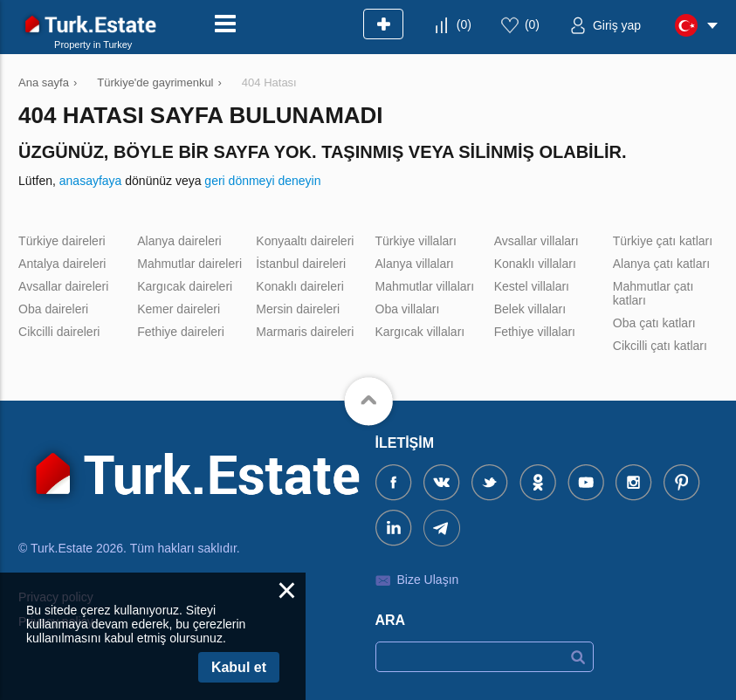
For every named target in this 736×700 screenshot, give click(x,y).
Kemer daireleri (179, 309)
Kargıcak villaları (420, 332)
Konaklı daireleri (299, 286)
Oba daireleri (53, 309)
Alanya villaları (415, 264)
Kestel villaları (532, 286)
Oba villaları (408, 309)
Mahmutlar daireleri (189, 264)
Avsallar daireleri (63, 286)
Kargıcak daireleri (185, 286)
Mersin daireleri (298, 309)
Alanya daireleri (179, 241)
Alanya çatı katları (661, 264)
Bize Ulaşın (428, 580)
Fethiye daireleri (181, 332)
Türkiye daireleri (62, 241)
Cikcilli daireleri (59, 332)
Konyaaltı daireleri (305, 241)
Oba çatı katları (654, 323)
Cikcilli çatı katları (660, 346)
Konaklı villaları (535, 264)
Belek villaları (530, 309)
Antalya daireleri (62, 264)
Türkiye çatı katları (663, 241)
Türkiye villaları (416, 241)
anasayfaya (91, 181)
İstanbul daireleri (301, 264)
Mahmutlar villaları (425, 286)
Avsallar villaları (537, 241)
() (464, 24)
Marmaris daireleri (305, 332)
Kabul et (239, 667)
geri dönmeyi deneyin (262, 181)
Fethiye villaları (535, 332)
